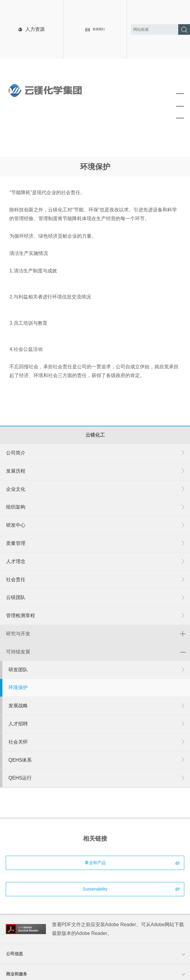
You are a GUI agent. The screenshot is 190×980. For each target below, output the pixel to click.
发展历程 (96, 471)
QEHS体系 (97, 760)
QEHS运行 (97, 778)
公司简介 (96, 453)
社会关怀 (97, 742)
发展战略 (97, 706)
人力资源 (32, 29)
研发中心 (96, 525)
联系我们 (95, 29)
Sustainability (131, 889)
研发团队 (97, 670)
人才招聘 (97, 724)
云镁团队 (96, 598)
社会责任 (96, 580)
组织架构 (96, 507)
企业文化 (96, 489)
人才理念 (96, 562)
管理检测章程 (96, 616)
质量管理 (96, 544)
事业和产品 (132, 863)
